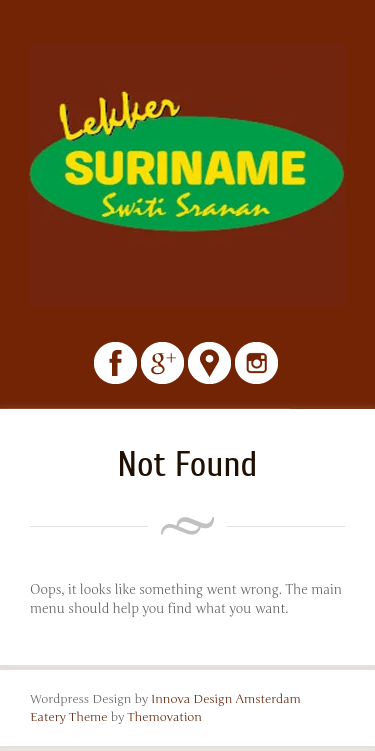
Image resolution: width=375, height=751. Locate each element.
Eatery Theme (69, 717)
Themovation (164, 717)
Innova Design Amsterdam (226, 699)
